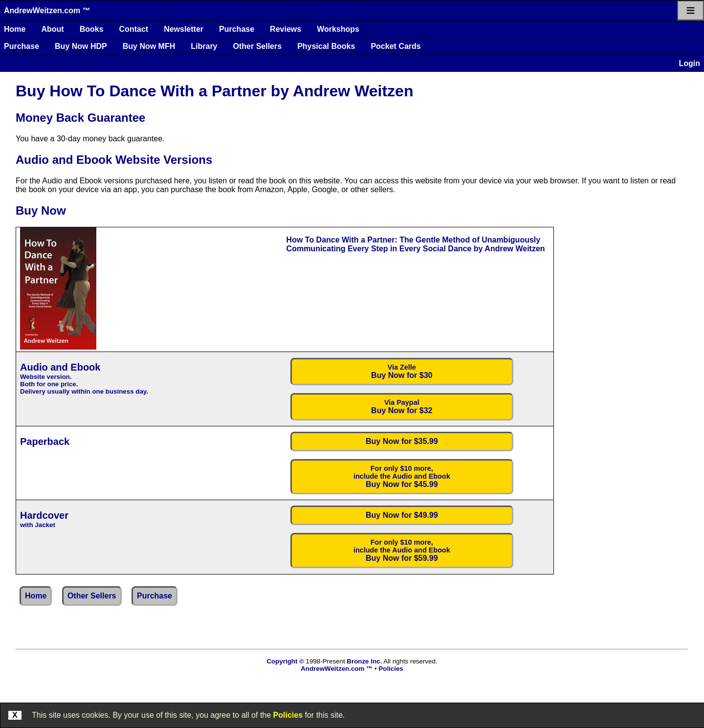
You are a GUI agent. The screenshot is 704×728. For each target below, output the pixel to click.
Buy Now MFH (149, 46)
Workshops (338, 29)
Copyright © (285, 661)
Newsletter (184, 29)
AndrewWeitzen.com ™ (47, 11)
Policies (288, 715)
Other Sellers (258, 46)
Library (204, 46)
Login (689, 63)
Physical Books (326, 46)
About (52, 29)
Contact (134, 29)
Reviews (286, 29)
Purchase (237, 29)
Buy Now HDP (81, 46)
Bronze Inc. (364, 661)
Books (92, 29)
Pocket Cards (396, 46)
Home (15, 29)
